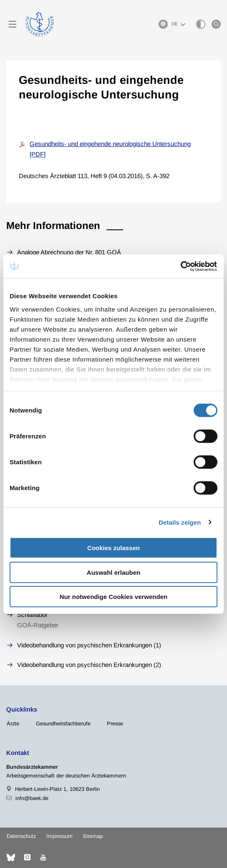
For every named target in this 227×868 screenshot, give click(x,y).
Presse (115, 723)
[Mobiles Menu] (13, 24)
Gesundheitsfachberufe (63, 723)
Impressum (59, 836)
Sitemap (93, 836)
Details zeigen (180, 522)
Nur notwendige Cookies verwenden (113, 597)
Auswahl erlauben (113, 572)
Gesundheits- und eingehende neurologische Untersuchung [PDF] (110, 149)
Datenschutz (21, 836)
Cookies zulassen (113, 548)
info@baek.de (32, 798)
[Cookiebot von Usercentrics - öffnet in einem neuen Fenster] (181, 266)
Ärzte (13, 723)
